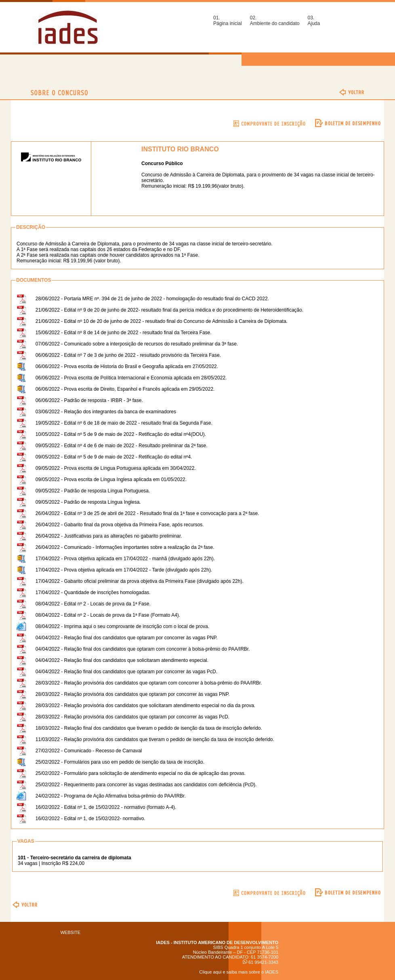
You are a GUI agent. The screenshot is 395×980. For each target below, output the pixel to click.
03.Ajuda (314, 21)
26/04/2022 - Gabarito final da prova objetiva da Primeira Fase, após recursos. (120, 525)
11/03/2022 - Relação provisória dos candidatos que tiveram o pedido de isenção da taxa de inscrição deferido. (155, 739)
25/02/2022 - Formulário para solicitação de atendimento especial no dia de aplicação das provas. (141, 773)
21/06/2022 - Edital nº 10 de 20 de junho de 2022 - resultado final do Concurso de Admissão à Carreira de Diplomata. (162, 321)
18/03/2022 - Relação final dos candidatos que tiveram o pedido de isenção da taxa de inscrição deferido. (149, 728)
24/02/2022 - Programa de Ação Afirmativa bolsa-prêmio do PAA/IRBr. (111, 796)
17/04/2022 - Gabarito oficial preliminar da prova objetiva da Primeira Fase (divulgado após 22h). (140, 581)
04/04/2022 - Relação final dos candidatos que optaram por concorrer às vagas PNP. (127, 638)
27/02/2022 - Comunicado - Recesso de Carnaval (89, 751)
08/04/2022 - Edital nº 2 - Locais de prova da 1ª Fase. (93, 604)
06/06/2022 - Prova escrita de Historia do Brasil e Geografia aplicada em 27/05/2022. (127, 366)
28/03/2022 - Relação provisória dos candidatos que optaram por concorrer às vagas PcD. (132, 717)
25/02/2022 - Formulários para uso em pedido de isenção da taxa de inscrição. (120, 762)
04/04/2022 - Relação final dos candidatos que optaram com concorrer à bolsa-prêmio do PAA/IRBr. (143, 649)
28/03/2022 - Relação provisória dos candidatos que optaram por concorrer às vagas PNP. (133, 694)
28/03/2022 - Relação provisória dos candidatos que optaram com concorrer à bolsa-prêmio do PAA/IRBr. (149, 683)
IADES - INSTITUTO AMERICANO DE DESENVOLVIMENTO (217, 942)
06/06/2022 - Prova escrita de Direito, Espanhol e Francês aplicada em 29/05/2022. (125, 389)
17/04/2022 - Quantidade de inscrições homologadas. (93, 593)
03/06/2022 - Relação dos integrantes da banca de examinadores (106, 412)
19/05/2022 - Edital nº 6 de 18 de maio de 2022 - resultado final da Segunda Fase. (124, 423)
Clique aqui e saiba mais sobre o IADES (239, 972)
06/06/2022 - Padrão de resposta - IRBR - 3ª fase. (89, 400)
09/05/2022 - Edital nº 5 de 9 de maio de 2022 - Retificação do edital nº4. (114, 457)
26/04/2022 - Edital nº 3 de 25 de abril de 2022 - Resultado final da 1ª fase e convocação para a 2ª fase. (147, 513)
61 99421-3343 (261, 962)
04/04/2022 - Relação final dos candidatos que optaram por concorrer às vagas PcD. (126, 672)
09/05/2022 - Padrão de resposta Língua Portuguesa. (93, 491)
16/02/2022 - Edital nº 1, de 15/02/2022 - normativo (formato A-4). (106, 807)
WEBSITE (70, 932)
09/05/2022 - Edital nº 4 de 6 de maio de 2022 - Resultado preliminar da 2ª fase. (122, 446)
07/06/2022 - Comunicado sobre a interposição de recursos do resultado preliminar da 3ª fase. (137, 344)
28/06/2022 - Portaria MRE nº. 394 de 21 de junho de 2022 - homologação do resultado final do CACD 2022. (152, 299)
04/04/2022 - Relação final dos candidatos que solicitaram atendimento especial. (122, 660)
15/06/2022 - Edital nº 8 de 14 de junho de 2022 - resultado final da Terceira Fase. (124, 333)
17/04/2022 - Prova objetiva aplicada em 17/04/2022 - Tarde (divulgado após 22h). (124, 570)
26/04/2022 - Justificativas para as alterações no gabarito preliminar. (109, 536)
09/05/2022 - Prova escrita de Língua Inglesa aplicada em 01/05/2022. (111, 480)
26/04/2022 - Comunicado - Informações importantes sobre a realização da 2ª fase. (125, 547)
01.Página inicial (228, 21)
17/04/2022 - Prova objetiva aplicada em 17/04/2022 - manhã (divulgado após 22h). (125, 559)
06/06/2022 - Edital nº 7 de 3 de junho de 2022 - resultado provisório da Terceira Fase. (128, 355)
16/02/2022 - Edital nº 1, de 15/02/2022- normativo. (90, 819)
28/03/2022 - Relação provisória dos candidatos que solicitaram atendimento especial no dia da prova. (145, 706)
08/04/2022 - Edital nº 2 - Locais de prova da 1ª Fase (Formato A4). (108, 615)
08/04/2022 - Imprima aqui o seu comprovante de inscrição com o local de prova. (122, 626)
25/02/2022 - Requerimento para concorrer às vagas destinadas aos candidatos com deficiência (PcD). (146, 785)
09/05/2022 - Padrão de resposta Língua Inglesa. (88, 502)
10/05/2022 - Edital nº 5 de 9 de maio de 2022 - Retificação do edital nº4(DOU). (121, 434)
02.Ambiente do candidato (275, 21)
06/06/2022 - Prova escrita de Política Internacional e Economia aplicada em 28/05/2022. (131, 378)
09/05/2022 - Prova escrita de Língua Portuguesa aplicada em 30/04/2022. (116, 468)
